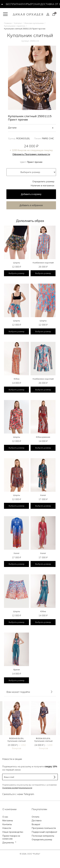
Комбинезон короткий (43, 263)
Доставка (37, 820)
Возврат (36, 824)
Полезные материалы (43, 836)
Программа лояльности (44, 828)
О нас (5, 817)
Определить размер (43, 181)
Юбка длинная (43, 437)
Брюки (17, 670)
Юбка (17, 379)
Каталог (18, 23)
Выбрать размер (17, 273)
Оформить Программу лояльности (31, 154)
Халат (43, 495)
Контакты (7, 824)
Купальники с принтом (14, 26)
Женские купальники (34, 23)
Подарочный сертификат (44, 832)
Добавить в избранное (31, 205)
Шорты (17, 263)
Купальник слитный (17, 741)
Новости (7, 828)
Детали (12, 128)
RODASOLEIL (23, 138)
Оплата (35, 817)
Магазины (8, 820)
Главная (8, 23)
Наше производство (13, 832)
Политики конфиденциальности (17, 788)
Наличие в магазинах (43, 185)
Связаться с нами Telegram (18, 794)
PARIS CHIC (48, 138)
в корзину (31, 194)
